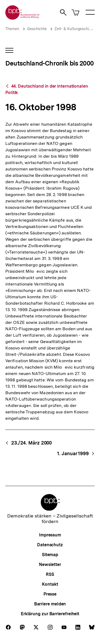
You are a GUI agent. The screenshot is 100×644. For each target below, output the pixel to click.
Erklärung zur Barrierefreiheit (50, 614)
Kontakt (50, 584)
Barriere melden (50, 604)
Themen (12, 29)
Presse (50, 594)
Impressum (50, 535)
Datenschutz (50, 545)
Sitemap (50, 555)
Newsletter (50, 564)
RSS (50, 574)
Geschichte (37, 29)
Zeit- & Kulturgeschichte (75, 29)
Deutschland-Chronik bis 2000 (49, 63)
